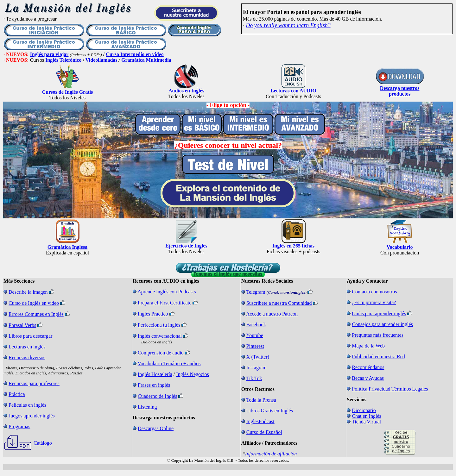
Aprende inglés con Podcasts (167, 292)
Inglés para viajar (49, 54)
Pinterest (255, 346)
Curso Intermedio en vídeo (135, 54)
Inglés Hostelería (155, 374)
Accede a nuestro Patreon (272, 314)
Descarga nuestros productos (400, 91)
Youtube (255, 335)
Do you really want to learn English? (288, 25)
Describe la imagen (28, 292)
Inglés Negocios (193, 374)
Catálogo (43, 443)
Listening (147, 407)
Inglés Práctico (153, 314)
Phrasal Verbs (22, 325)
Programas (19, 426)
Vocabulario (400, 247)
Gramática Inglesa (68, 247)
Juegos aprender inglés (32, 416)
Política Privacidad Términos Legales (390, 389)
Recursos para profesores (34, 383)
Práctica (17, 394)
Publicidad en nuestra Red (378, 357)
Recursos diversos (27, 357)
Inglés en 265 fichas (293, 246)
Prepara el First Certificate (165, 303)
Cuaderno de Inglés (157, 396)
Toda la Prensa (261, 400)
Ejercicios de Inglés (186, 246)
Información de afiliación (271, 454)
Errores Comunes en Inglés (36, 314)
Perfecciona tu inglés (159, 325)
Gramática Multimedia (146, 60)
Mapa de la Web (368, 346)
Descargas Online (156, 428)
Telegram (256, 292)
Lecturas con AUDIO (293, 91)
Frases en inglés (154, 385)
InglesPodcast (260, 421)
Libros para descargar (30, 336)
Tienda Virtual (366, 422)
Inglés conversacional (160, 336)
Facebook (256, 325)
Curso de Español (264, 432)
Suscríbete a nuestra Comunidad (279, 303)
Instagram (256, 368)
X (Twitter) (258, 357)
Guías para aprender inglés (379, 313)
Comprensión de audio (161, 353)
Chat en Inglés (366, 416)
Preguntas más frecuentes (378, 335)
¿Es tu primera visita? (374, 302)
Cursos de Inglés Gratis (67, 92)
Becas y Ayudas (368, 378)
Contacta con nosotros (374, 292)
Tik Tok (254, 378)
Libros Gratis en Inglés (270, 411)
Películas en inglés (27, 405)
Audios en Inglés (186, 91)
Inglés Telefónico (63, 60)
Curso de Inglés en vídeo (34, 303)
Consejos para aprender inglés (382, 324)
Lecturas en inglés (27, 347)
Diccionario (364, 410)
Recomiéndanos (368, 367)
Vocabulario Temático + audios (169, 363)
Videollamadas (101, 60)
